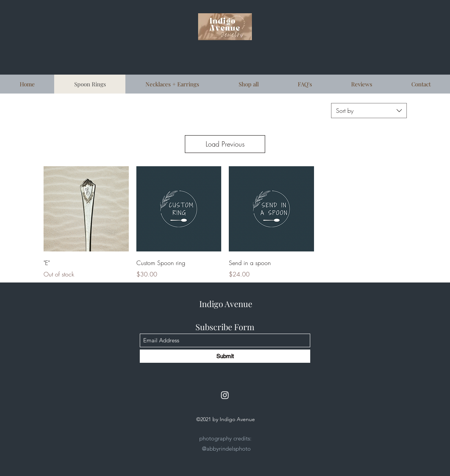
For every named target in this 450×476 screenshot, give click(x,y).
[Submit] (225, 356)
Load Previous (225, 144)
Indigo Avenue (226, 304)
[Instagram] (225, 395)
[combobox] (369, 111)
